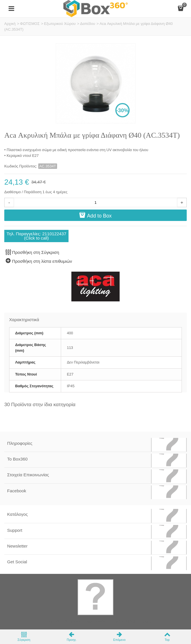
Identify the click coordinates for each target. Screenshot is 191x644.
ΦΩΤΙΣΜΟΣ (30, 24)
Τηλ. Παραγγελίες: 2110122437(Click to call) (36, 236)
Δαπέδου (88, 24)
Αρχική (10, 24)
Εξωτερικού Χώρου (60, 24)
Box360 (75, 621)
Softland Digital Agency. (133, 621)
